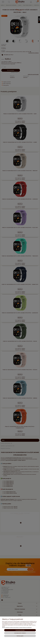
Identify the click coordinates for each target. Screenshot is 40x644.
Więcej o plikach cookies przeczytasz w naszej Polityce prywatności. (17, 627)
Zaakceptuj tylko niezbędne (20, 633)
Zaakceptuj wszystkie (20, 630)
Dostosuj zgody (20, 636)
